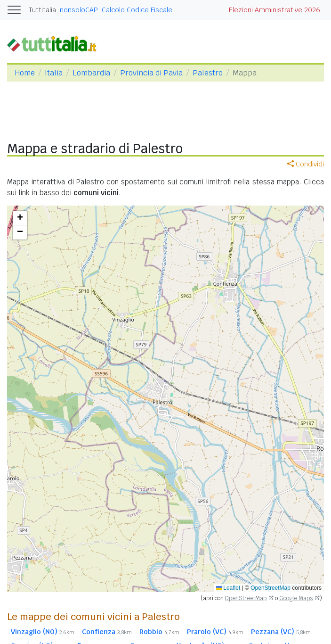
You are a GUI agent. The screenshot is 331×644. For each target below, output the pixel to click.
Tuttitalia (42, 10)
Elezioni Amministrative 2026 (274, 10)
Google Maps (296, 598)
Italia (54, 73)
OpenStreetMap (270, 588)
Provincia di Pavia (151, 73)
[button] (20, 218)
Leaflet (228, 588)
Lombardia (91, 73)
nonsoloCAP (79, 10)
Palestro (208, 73)
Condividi (306, 164)
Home (25, 73)
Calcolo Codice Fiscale (137, 10)
